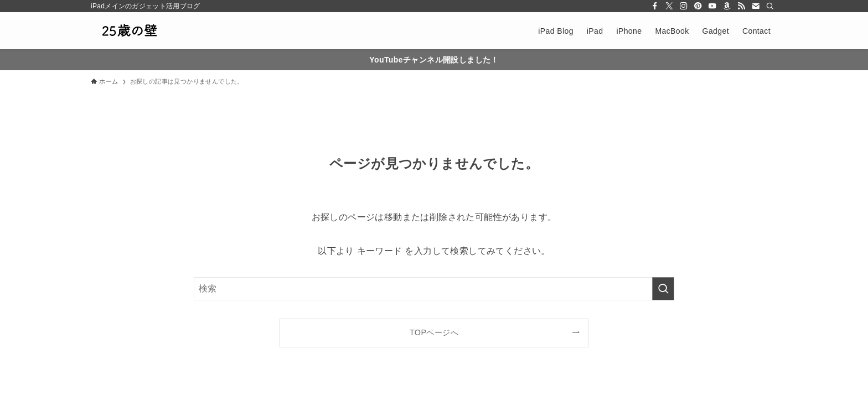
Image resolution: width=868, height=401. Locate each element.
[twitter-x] (669, 6)
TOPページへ (434, 332)
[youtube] (712, 6)
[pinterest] (698, 6)
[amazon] (727, 6)
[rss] (741, 6)
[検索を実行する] (663, 289)
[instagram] (684, 6)
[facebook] (655, 6)
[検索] (770, 6)
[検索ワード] (434, 289)
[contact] (756, 6)
